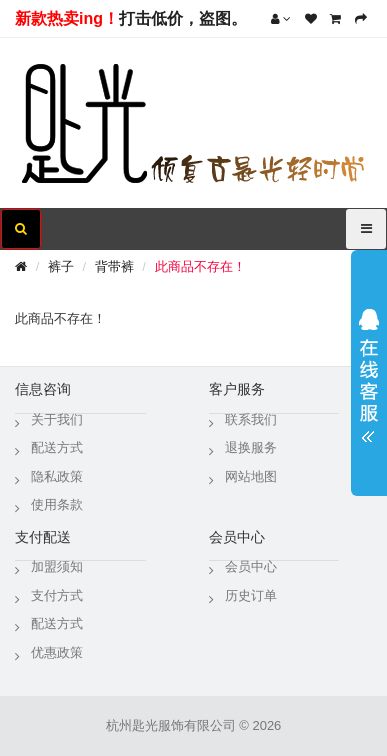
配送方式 (57, 447)
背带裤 (114, 266)
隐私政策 (57, 476)
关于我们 (57, 419)
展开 (369, 369)
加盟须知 (57, 566)
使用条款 (57, 504)
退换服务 (251, 447)
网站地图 (251, 476)
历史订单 (251, 595)
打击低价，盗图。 (183, 18)
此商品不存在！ (200, 266)
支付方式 (57, 595)
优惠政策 (57, 652)
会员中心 (251, 566)
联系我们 (251, 419)
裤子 (61, 266)
